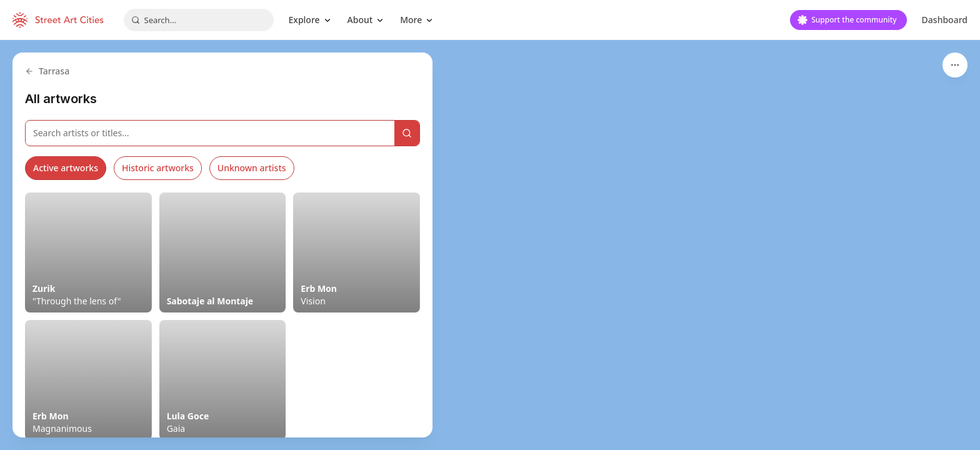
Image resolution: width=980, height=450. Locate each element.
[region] (490, 245)
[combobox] (199, 20)
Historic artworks (158, 168)
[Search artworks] (210, 133)
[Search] (407, 133)
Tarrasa (47, 71)
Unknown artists (252, 168)
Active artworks (66, 168)
